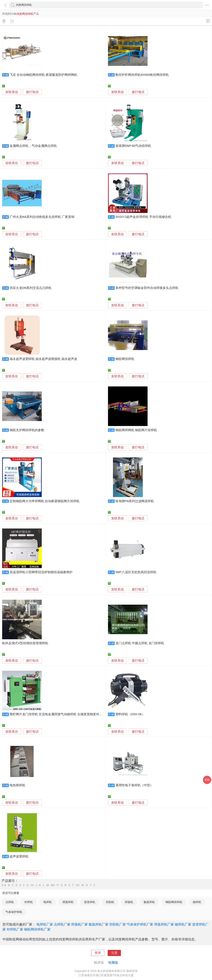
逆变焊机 (90, 902)
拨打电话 (32, 92)
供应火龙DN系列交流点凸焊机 (31, 288)
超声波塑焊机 (19, 856)
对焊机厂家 (15, 929)
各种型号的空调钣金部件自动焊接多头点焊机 (147, 288)
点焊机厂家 (62, 924)
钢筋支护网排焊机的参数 (27, 430)
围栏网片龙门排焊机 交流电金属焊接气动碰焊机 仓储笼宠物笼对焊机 (58, 714)
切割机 (110, 902)
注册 (114, 953)
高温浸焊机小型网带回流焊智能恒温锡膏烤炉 (41, 572)
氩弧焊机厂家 (99, 924)
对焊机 (29, 902)
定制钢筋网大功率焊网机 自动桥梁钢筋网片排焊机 (45, 501)
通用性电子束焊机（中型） (134, 785)
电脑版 (113, 962)
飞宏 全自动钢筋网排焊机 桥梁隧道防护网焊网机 (43, 75)
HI (32, 885)
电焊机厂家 (45, 924)
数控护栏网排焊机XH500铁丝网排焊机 (142, 75)
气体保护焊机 (14, 912)
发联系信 (12, 92)
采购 (207, 780)
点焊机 (10, 902)
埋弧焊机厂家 (164, 924)
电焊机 (48, 902)
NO (53, 885)
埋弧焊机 (68, 902)
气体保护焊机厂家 (140, 924)
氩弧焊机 (149, 902)
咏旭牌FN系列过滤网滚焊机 (135, 501)
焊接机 (129, 902)
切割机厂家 (118, 924)
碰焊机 (197, 902)
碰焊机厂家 (183, 924)
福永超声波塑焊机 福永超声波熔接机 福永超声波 (43, 359)
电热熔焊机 (17, 785)
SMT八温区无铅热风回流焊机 (136, 572)
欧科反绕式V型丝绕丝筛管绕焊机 (25, 643)
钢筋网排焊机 (125, 359)
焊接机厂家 (79, 924)
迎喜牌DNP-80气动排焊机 (133, 146)
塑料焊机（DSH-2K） (130, 714)
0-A (4, 885)
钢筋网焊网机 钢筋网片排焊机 (136, 430)
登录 (98, 953)
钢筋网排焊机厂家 (37, 929)
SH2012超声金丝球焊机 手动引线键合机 (143, 217)
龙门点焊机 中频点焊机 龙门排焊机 (140, 643)
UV (78, 885)
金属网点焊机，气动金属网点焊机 (33, 146)
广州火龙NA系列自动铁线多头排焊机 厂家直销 (42, 217)
